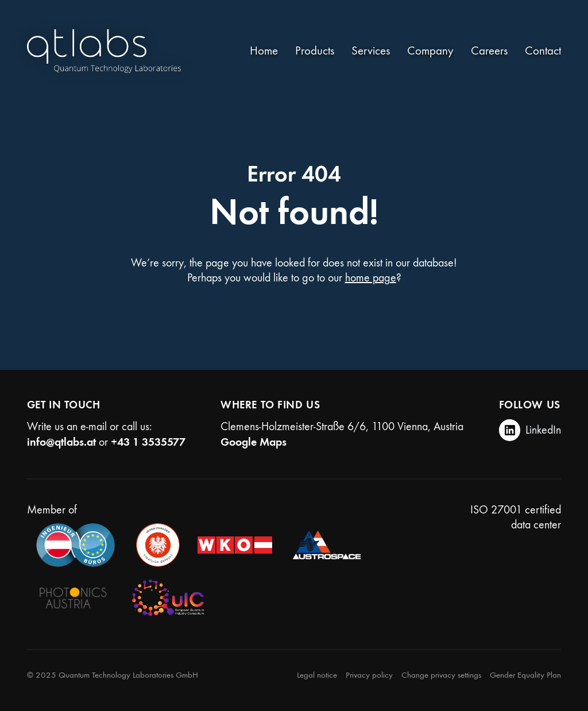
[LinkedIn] (530, 430)
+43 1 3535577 (148, 442)
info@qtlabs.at (61, 442)
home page (371, 278)
